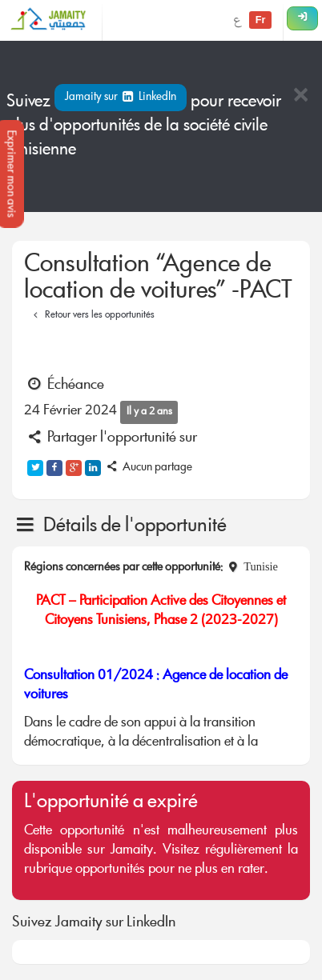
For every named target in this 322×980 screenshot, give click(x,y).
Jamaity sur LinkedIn (121, 98)
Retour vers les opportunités (92, 316)
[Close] (300, 96)
